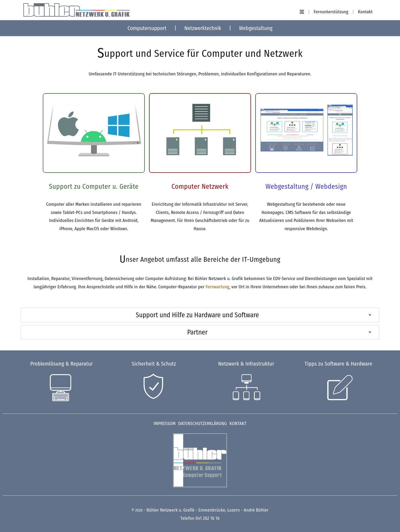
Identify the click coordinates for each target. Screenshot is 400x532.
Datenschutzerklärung (203, 424)
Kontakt (365, 12)
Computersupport (147, 28)
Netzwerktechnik (203, 28)
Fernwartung (217, 287)
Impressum (165, 424)
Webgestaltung (256, 28)
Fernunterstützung (331, 12)
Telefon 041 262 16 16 (200, 518)
